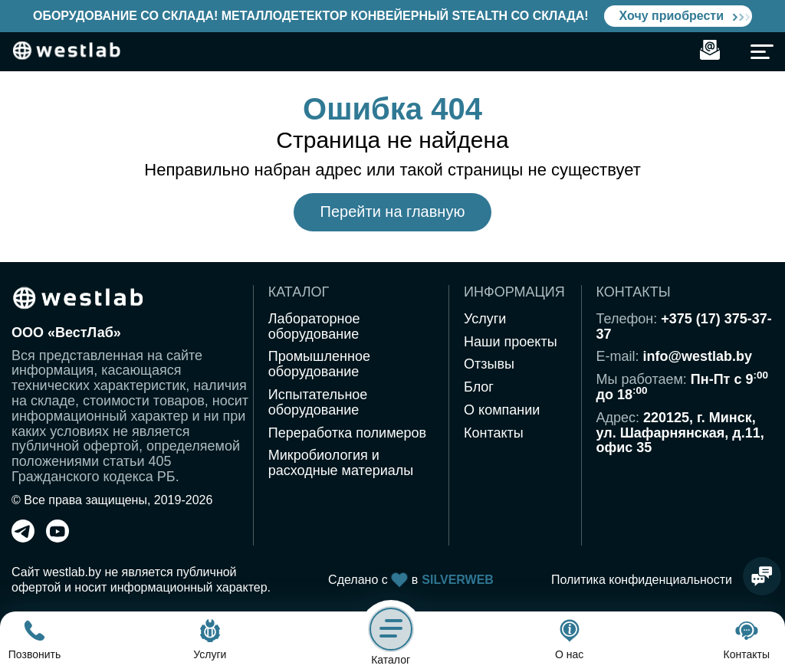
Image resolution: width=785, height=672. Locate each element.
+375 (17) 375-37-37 (684, 326)
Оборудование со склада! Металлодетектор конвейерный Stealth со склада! (311, 16)
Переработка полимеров (347, 433)
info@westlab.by (698, 356)
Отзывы (489, 364)
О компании (502, 410)
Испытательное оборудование (318, 402)
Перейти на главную (393, 211)
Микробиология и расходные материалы (341, 463)
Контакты (494, 433)
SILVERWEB (458, 580)
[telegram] (23, 538)
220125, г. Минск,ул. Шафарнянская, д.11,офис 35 (680, 433)
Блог (479, 387)
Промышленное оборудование (319, 364)
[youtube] (57, 538)
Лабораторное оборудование (314, 326)
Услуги (485, 319)
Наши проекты (511, 342)
